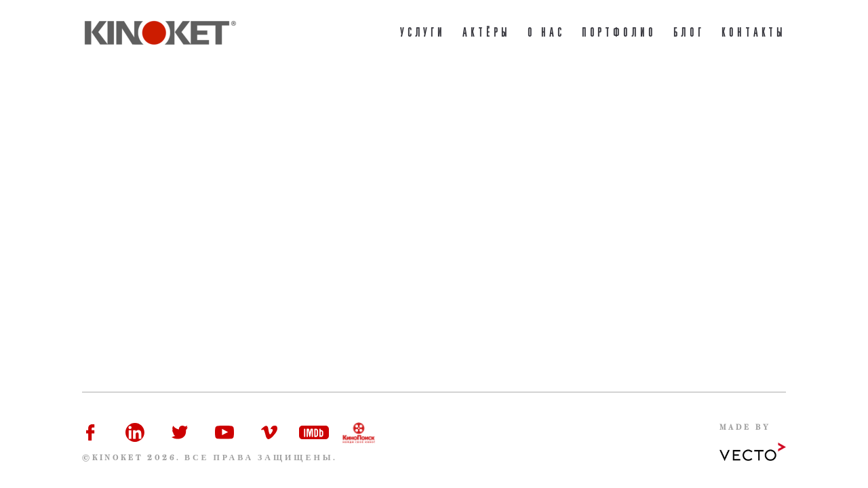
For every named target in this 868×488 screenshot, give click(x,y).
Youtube (224, 432)
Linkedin (135, 432)
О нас (546, 34)
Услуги (423, 34)
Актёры (487, 34)
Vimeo (269, 432)
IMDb (314, 432)
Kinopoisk (359, 432)
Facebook (90, 432)
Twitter (180, 432)
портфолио (619, 34)
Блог (689, 34)
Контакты (754, 34)
